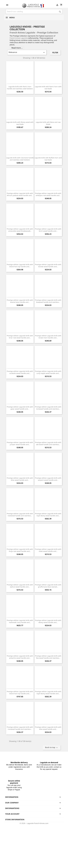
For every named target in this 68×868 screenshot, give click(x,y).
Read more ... (17, 48)
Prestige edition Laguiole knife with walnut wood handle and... (20, 586)
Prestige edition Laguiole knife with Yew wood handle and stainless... (48, 657)
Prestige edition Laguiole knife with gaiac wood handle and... (20, 408)
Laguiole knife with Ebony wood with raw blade (20, 123)
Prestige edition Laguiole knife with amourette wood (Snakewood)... (20, 230)
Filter (55, 53)
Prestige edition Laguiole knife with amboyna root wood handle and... (48, 194)
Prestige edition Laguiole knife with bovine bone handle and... (20, 301)
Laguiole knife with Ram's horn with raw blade (48, 88)
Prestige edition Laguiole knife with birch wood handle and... (48, 230)
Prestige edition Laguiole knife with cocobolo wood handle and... (20, 372)
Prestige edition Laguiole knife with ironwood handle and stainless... (48, 408)
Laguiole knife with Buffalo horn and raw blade (48, 159)
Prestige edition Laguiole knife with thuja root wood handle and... (20, 550)
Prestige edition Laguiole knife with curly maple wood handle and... (48, 372)
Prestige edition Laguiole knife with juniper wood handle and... (20, 443)
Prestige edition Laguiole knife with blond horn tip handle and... (20, 266)
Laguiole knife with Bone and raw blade (48, 123)
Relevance (27, 52)
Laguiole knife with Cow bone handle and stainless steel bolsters (20, 159)
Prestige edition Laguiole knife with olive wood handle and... (20, 479)
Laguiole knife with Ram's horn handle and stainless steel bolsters (20, 88)
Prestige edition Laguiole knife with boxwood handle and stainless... (48, 301)
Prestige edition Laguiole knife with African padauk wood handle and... (20, 194)
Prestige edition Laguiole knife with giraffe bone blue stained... (48, 586)
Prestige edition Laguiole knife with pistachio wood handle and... (20, 657)
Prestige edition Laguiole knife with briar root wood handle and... (20, 337)
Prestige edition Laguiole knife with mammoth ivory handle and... (20, 621)
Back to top (52, 748)
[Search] (34, 11)
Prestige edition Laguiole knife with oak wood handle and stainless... (48, 443)
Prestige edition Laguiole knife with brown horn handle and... (48, 337)
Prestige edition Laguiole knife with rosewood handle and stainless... (20, 515)
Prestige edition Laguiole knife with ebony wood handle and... (48, 621)
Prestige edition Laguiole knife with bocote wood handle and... (48, 266)
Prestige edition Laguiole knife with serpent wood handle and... (48, 479)
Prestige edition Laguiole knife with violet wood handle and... (48, 550)
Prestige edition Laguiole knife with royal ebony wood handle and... (48, 515)
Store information (15, 820)
